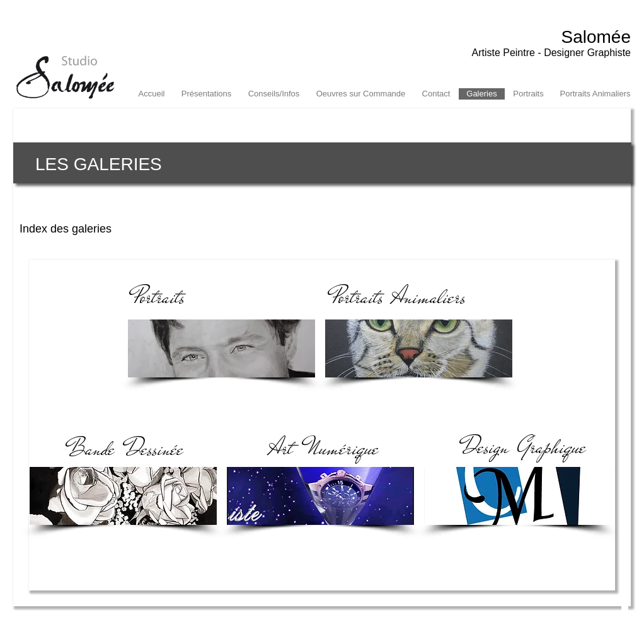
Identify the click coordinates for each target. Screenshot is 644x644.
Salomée (596, 37)
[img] (123, 496)
